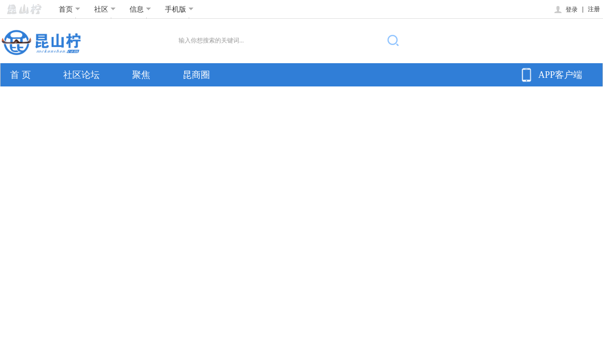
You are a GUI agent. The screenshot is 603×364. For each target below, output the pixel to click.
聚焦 (141, 75)
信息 (140, 9)
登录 (565, 10)
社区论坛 (81, 75)
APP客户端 (550, 75)
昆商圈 (196, 75)
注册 (594, 9)
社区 (105, 9)
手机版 (179, 9)
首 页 (20, 75)
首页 (70, 9)
